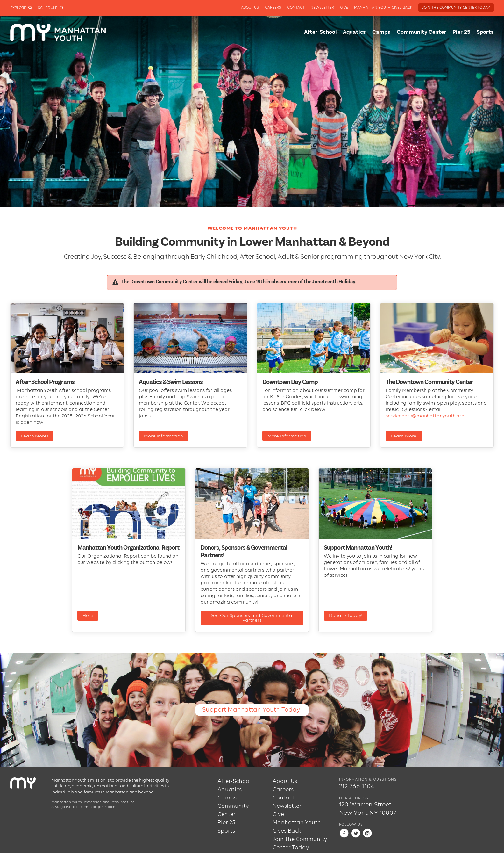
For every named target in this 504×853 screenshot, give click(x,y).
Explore (21, 8)
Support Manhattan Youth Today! (252, 710)
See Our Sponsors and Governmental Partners (252, 618)
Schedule (50, 8)
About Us (250, 8)
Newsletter (322, 8)
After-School (320, 32)
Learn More (404, 436)
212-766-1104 (357, 787)
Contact (296, 8)
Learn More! (34, 436)
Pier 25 (461, 32)
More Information (163, 436)
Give (344, 8)
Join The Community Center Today (456, 8)
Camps (381, 32)
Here (88, 615)
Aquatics (354, 32)
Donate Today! (346, 615)
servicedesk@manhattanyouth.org (425, 416)
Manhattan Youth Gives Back (383, 8)
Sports (485, 32)
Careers (273, 8)
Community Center (421, 32)
